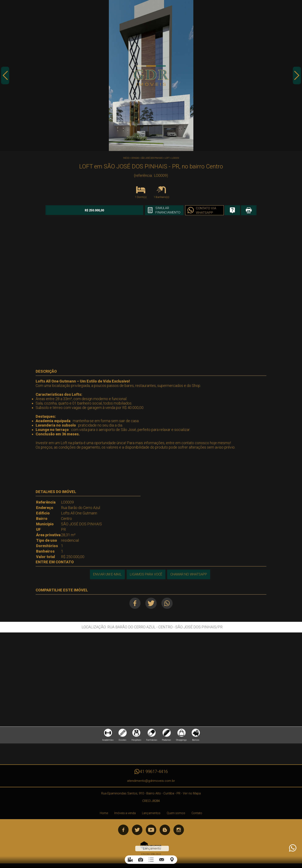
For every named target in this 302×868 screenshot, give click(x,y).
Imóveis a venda (125, 814)
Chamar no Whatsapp (189, 574)
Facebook (135, 603)
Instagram (179, 831)
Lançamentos (151, 814)
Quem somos (176, 814)
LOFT (167, 158)
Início (126, 158)
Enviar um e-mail (107, 574)
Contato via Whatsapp (198, 211)
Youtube (151, 831)
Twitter (151, 603)
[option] (151, 75)
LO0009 (175, 158)
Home (104, 814)
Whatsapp (168, 603)
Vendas (135, 158)
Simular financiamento (159, 210)
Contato (197, 814)
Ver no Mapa (192, 794)
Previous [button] (5, 76)
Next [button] (297, 76)
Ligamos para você (146, 574)
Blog (165, 831)
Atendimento (292, 848)
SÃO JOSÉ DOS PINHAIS (152, 158)
